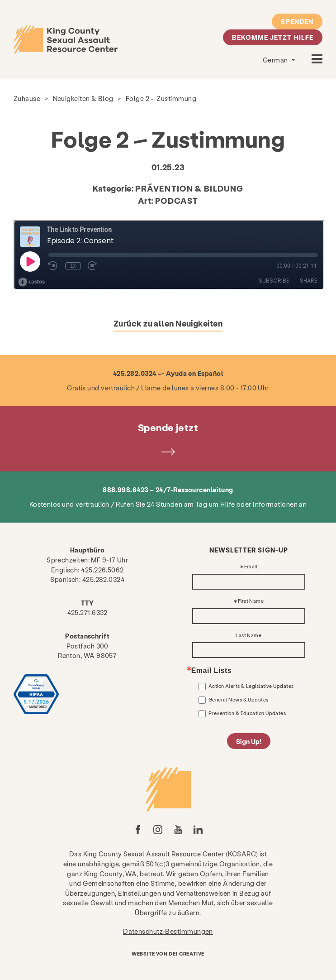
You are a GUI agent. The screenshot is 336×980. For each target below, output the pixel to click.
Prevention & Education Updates (247, 713)
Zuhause (27, 98)
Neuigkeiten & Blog (83, 98)
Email (251, 567)
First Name (251, 601)
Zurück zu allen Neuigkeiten (168, 323)
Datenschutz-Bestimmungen (168, 931)
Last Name (248, 636)
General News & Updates (239, 699)
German (276, 60)
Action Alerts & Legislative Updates (251, 686)
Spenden (297, 21)
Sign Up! (249, 741)
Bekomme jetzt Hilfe (273, 37)
